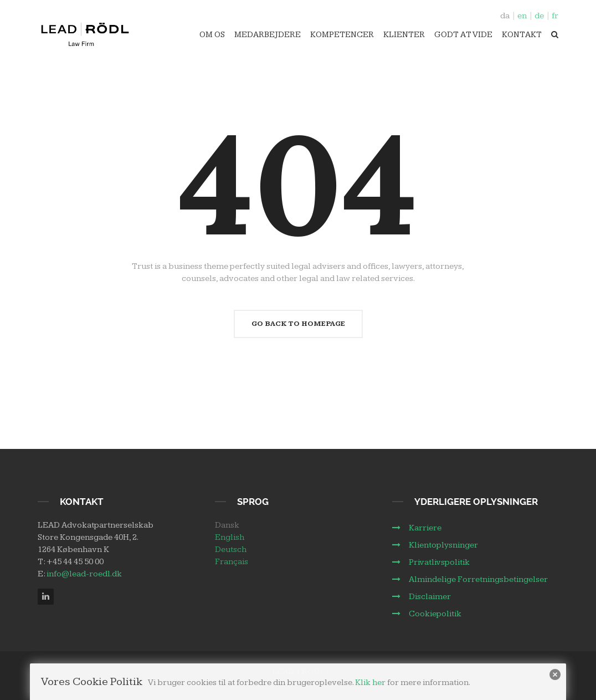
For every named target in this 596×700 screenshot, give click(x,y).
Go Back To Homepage (298, 324)
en (522, 16)
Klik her (370, 683)
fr (555, 16)
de (539, 16)
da (505, 16)
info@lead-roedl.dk (84, 574)
